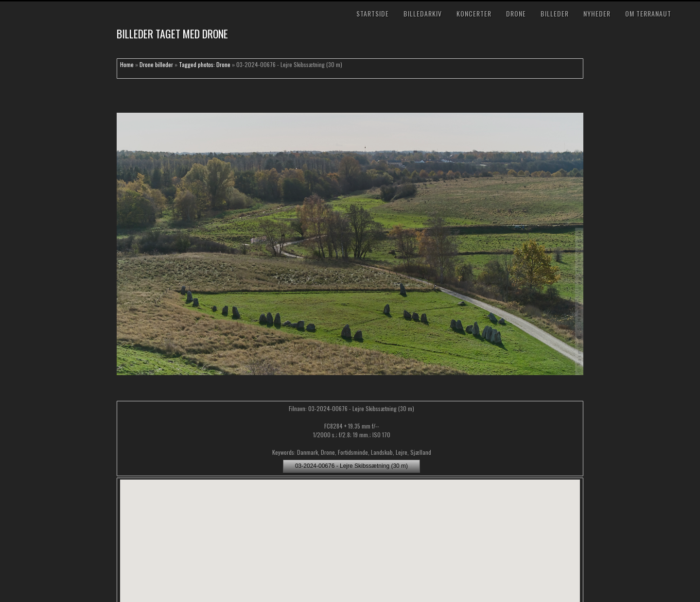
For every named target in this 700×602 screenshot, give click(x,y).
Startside (373, 13)
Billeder (555, 13)
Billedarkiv (423, 13)
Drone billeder (156, 64)
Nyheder (597, 13)
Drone (516, 13)
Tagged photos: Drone (205, 64)
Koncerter (474, 13)
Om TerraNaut (648, 13)
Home (127, 64)
